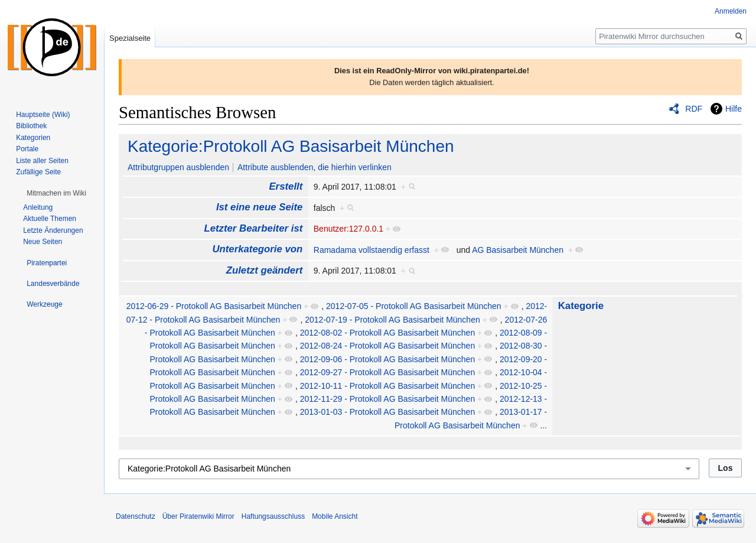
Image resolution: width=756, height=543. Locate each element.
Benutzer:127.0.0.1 (348, 229)
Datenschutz (136, 516)
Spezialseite (130, 38)
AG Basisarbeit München (518, 250)
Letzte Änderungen (53, 230)
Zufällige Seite (38, 172)
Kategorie (581, 306)
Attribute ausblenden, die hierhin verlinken (315, 167)
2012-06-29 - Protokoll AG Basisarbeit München (214, 306)
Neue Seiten (43, 242)
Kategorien (33, 138)
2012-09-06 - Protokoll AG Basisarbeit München (388, 359)
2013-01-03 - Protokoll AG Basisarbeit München (388, 412)
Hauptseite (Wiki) (43, 115)
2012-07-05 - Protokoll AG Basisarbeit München (414, 306)
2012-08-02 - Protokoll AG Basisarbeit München (388, 333)
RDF (694, 109)
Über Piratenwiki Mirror (198, 516)
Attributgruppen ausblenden (178, 167)
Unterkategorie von (257, 249)
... (544, 425)
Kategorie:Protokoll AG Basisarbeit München (291, 146)
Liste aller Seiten (42, 161)
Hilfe (734, 109)
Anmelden (731, 11)
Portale (27, 149)
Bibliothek (31, 126)
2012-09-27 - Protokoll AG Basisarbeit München (388, 372)
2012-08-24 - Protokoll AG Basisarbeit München (388, 346)
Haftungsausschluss (273, 516)
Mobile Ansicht (335, 516)
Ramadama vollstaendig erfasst (372, 250)
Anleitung (38, 207)
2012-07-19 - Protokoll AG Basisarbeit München (392, 320)
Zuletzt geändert (265, 270)
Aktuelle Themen (50, 219)
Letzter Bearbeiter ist (253, 228)
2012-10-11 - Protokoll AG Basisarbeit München (388, 386)
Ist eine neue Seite (259, 207)
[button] (56, 193)
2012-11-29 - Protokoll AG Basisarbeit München (388, 399)
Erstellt (286, 186)
